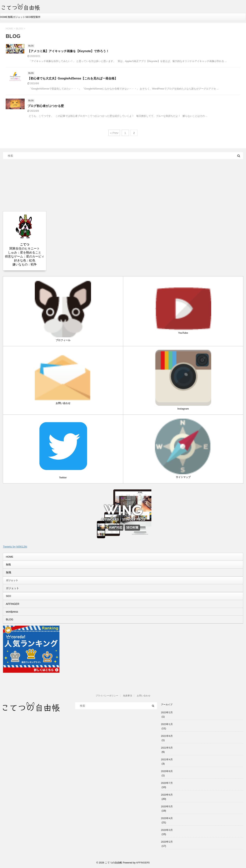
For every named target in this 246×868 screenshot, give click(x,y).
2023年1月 (167, 724)
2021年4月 (167, 759)
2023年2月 (167, 712)
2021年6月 (167, 736)
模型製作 (36, 17)
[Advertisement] (31, 185)
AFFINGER (13, 604)
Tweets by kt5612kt (15, 547)
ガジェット (19, 17)
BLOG (10, 619)
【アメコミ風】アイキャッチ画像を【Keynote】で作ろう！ (68, 51)
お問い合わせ (144, 696)
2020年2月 (167, 842)
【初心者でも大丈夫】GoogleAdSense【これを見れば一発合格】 (72, 78)
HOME (4, 17)
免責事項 (128, 696)
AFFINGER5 (143, 863)
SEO (28, 17)
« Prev (114, 133)
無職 (10, 17)
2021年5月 (167, 748)
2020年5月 (167, 806)
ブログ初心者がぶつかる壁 (46, 106)
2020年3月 (167, 830)
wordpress (12, 612)
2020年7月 (167, 783)
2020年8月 (167, 771)
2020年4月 (167, 818)
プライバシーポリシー (107, 696)
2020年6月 (167, 795)
